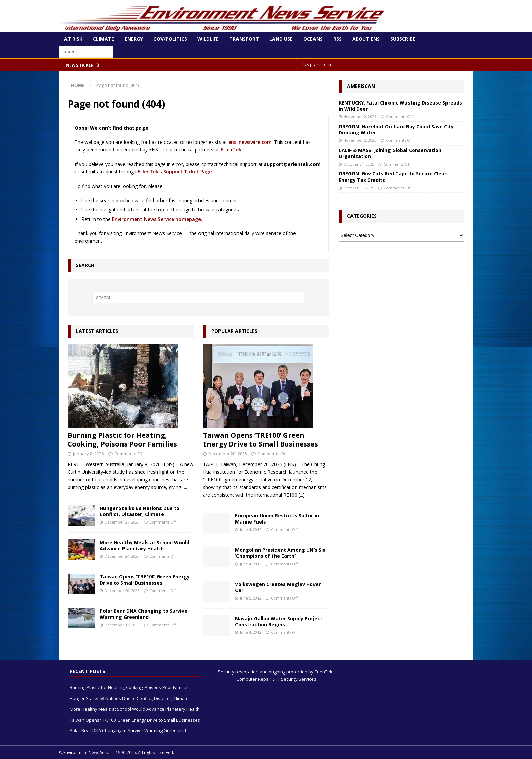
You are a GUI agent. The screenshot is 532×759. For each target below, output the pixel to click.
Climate (103, 39)
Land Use (281, 39)
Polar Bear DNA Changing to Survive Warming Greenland (144, 614)
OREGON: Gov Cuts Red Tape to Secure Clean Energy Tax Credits (393, 177)
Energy (134, 39)
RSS (337, 39)
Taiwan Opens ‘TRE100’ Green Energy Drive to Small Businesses (145, 580)
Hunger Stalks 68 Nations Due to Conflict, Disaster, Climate (140, 511)
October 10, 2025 (359, 188)
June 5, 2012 (251, 598)
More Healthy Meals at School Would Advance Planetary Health (145, 545)
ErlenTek (231, 149)
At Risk (73, 39)
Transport (244, 39)
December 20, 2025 (122, 591)
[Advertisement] (401, 298)
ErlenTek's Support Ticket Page (175, 172)
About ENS (366, 39)
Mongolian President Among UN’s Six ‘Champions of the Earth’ (280, 553)
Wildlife (208, 39)
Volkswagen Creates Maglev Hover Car (278, 587)
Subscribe (403, 39)
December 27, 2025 (122, 522)
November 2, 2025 (360, 117)
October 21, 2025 (359, 164)
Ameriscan (361, 86)
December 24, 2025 (122, 556)
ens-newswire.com (250, 142)
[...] (186, 487)
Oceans (313, 39)
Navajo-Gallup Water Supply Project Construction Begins (279, 621)
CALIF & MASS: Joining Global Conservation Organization (390, 153)
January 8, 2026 (88, 454)
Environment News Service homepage (156, 219)
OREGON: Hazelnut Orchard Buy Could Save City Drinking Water (396, 129)
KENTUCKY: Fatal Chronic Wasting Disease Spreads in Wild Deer (400, 106)
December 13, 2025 (122, 625)
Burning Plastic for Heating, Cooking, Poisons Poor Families (122, 440)
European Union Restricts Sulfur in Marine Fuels (277, 519)
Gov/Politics (170, 39)
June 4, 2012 (251, 529)
